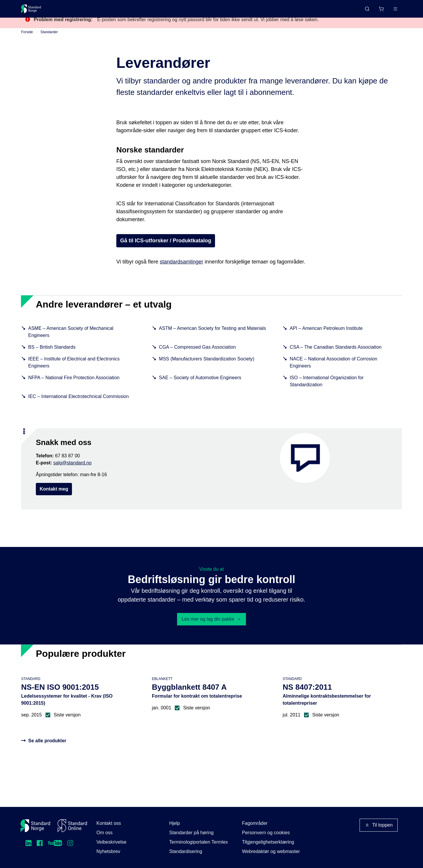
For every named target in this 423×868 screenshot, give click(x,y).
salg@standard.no (73, 474)
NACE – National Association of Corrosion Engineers (333, 373)
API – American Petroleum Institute (326, 339)
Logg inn (388, 11)
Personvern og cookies (266, 833)
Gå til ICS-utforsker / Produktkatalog (166, 251)
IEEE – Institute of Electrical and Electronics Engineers (74, 373)
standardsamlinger (182, 273)
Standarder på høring (191, 833)
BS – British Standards (52, 358)
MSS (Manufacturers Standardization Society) (207, 370)
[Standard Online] (72, 826)
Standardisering (186, 851)
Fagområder (255, 823)
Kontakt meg (54, 500)
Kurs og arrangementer (157, 11)
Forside (27, 43)
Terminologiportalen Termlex (199, 842)
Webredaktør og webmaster (271, 851)
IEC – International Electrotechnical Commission (78, 407)
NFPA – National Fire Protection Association (74, 388)
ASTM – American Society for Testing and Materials (212, 339)
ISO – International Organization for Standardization (327, 392)
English (340, 11)
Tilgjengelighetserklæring (268, 842)
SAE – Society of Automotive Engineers (200, 388)
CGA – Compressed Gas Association (197, 358)
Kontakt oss (109, 823)
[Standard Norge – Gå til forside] (35, 11)
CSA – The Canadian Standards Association (336, 358)
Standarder (71, 11)
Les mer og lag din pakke (212, 630)
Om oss (104, 833)
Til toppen (379, 825)
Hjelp (174, 823)
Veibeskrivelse (111, 842)
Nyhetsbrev (108, 851)
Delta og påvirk (108, 11)
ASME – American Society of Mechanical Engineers (71, 343)
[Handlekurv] (364, 11)
